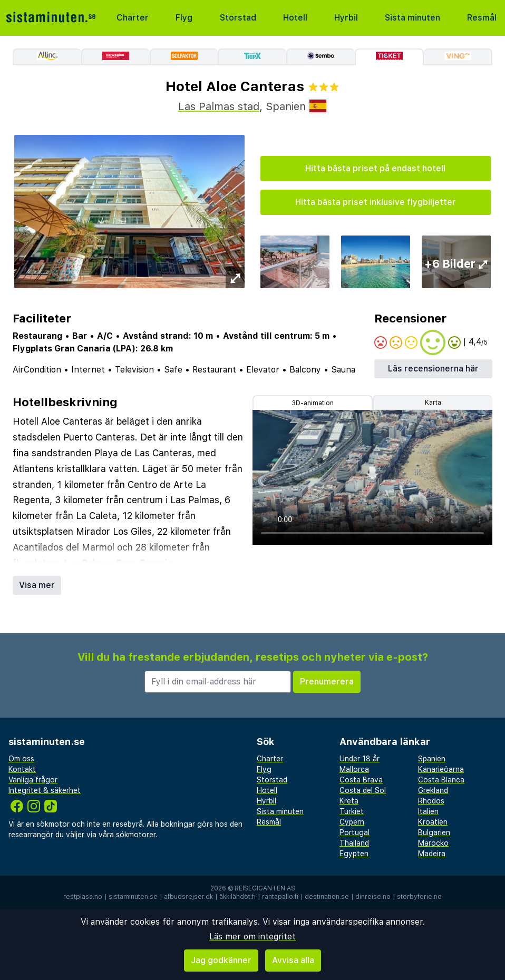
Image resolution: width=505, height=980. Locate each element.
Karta (433, 403)
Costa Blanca (441, 780)
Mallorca (354, 769)
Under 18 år (360, 759)
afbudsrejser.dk (188, 897)
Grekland (433, 790)
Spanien (432, 759)
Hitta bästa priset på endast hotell (375, 168)
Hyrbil (346, 18)
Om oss (21, 759)
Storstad (238, 18)
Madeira (432, 854)
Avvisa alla (293, 960)
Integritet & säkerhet (45, 790)
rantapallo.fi (280, 897)
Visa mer (37, 585)
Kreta (349, 801)
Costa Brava (361, 780)
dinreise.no (373, 897)
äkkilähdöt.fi (237, 897)
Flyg (184, 18)
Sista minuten (412, 18)
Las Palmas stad (219, 106)
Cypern (352, 822)
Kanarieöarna (441, 769)
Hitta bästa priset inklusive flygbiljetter (376, 202)
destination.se (327, 897)
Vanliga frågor (33, 780)
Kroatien (433, 822)
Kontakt (22, 769)
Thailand (354, 843)
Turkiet (352, 811)
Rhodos (431, 801)
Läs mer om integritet (252, 937)
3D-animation (313, 403)
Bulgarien (434, 832)
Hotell (295, 18)
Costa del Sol (363, 790)
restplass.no (83, 897)
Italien (428, 811)
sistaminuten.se (133, 897)
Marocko (433, 843)
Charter (133, 18)
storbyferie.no (419, 897)
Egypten (354, 854)
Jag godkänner (221, 960)
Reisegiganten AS (265, 888)
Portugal (355, 832)
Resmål (482, 18)
